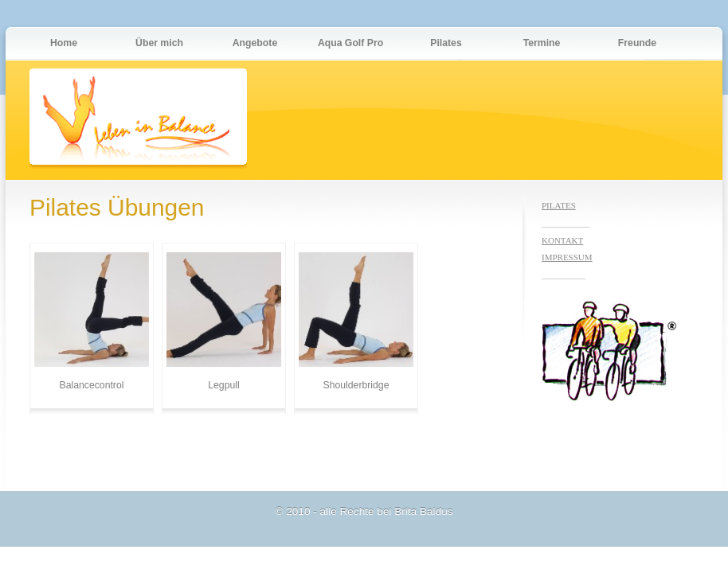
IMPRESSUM (567, 257)
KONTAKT (562, 240)
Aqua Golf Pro (350, 43)
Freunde (637, 43)
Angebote (255, 43)
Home (64, 43)
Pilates (446, 43)
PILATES (559, 205)
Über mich (159, 43)
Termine (542, 43)
